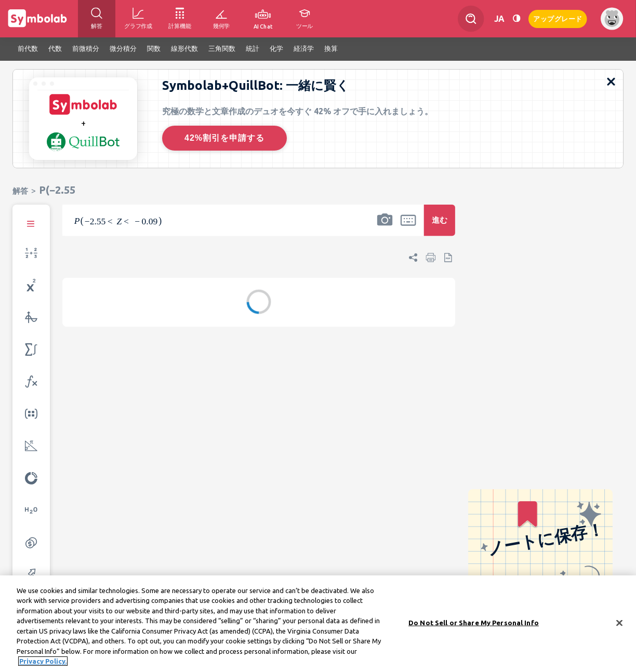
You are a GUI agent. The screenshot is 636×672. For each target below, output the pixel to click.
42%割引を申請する (224, 138)
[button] (385, 227)
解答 (20, 191)
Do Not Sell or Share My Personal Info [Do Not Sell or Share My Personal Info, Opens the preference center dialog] (474, 623)
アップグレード (558, 18)
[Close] (619, 624)
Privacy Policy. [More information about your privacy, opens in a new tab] (43, 662)
